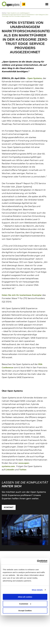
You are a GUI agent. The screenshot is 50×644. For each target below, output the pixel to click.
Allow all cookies (25, 597)
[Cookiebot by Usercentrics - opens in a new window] (37, 561)
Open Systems (35, 78)
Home (4, 13)
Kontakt (9, 507)
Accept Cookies (25, 611)
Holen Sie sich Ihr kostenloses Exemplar (22, 295)
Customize (25, 604)
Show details (37, 590)
